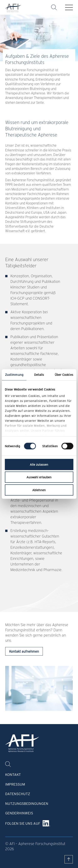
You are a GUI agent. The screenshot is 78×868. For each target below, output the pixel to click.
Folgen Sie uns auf (23, 823)
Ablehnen (39, 490)
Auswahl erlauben (39, 477)
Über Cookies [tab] (64, 375)
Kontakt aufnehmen (24, 651)
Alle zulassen (39, 464)
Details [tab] (39, 375)
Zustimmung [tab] (14, 375)
